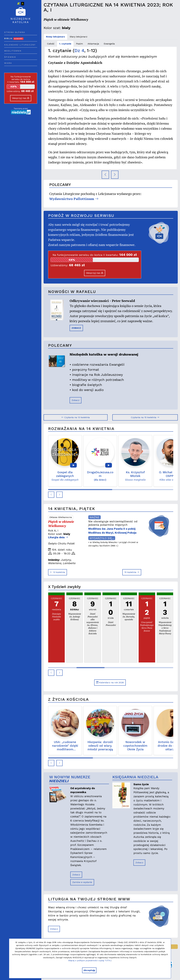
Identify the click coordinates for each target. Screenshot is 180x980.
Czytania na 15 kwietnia (145, 417)
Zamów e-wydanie (82, 882)
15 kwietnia (132, 572)
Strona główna (15, 32)
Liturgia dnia (58, 537)
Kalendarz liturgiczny (20, 45)
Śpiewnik (10, 57)
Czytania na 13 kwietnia (76, 417)
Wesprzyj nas (21, 98)
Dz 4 (79, 50)
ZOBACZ (76, 328)
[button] (51, 495)
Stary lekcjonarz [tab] (79, 37)
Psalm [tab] (79, 44)
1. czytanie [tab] (65, 44)
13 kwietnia (58, 572)
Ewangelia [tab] (109, 44)
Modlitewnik (13, 51)
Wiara (8, 63)
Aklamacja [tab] (93, 44)
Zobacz (76, 400)
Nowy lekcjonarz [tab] (55, 37)
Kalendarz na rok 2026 (110, 682)
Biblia (14, 38)
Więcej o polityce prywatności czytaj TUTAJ (90, 960)
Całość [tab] (51, 44)
